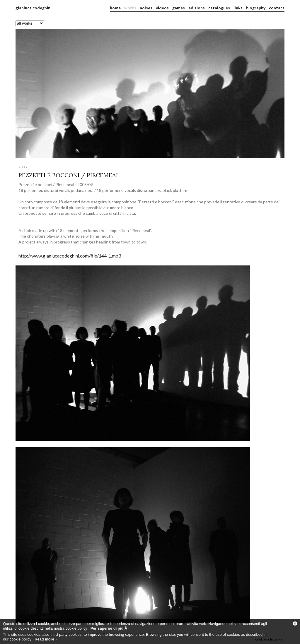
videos (162, 8)
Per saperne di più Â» (110, 628)
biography (256, 8)
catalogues (219, 8)
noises (146, 8)
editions (197, 8)
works (130, 8)
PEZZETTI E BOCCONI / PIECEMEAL (69, 175)
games (179, 8)
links (238, 8)
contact (277, 8)
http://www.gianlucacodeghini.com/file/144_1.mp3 (70, 256)
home (115, 8)
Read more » (46, 639)
